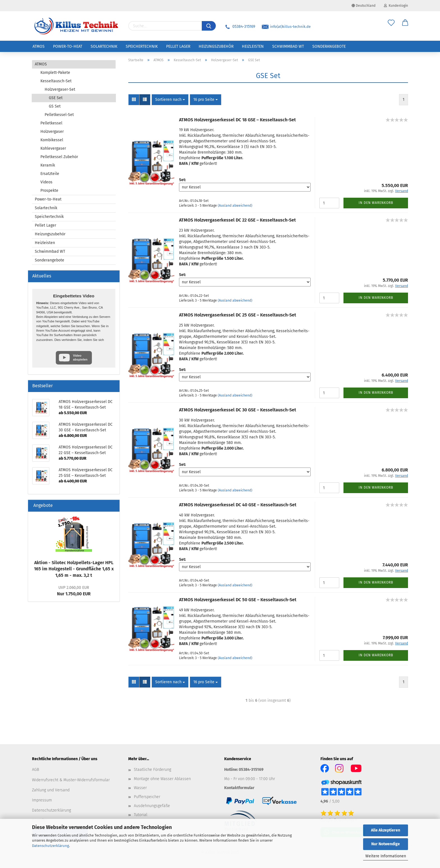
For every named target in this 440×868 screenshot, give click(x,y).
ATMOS (39, 46)
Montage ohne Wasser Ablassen (162, 779)
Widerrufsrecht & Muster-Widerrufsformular (71, 780)
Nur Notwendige (386, 844)
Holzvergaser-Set (60, 89)
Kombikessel (52, 140)
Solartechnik (104, 46)
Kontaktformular (239, 788)
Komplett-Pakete (55, 73)
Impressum (42, 800)
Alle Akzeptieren (386, 830)
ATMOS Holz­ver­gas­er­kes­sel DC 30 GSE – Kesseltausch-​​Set (238, 410)
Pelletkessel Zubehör (59, 157)
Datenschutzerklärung (51, 846)
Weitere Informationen (386, 856)
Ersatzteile (50, 174)
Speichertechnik (142, 46)
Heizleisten (253, 46)
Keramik (48, 165)
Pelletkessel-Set (59, 115)
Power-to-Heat (68, 46)
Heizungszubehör (216, 46)
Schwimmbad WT (288, 46)
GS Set (55, 106)
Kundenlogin (396, 6)
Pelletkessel (51, 123)
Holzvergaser (52, 132)
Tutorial (141, 815)
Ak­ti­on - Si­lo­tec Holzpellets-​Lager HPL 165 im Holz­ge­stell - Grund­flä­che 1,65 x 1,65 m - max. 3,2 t (74, 569)
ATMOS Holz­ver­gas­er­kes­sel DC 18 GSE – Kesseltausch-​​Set (237, 120)
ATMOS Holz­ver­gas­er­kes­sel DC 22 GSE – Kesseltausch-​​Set (237, 220)
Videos (46, 182)
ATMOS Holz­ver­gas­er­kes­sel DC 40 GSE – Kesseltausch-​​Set (238, 505)
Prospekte (49, 191)
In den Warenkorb (376, 203)
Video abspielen (80, 357)
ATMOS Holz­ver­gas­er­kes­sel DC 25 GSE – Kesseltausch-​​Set (238, 315)
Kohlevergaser (53, 148)
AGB (35, 770)
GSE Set (56, 98)
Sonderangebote (329, 46)
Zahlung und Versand (51, 790)
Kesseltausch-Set (56, 81)
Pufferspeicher (147, 797)
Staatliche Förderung (153, 770)
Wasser (140, 788)
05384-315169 (240, 27)
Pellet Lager (178, 46)
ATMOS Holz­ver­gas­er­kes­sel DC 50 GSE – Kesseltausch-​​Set (238, 600)
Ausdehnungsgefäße (152, 806)
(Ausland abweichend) (235, 206)
